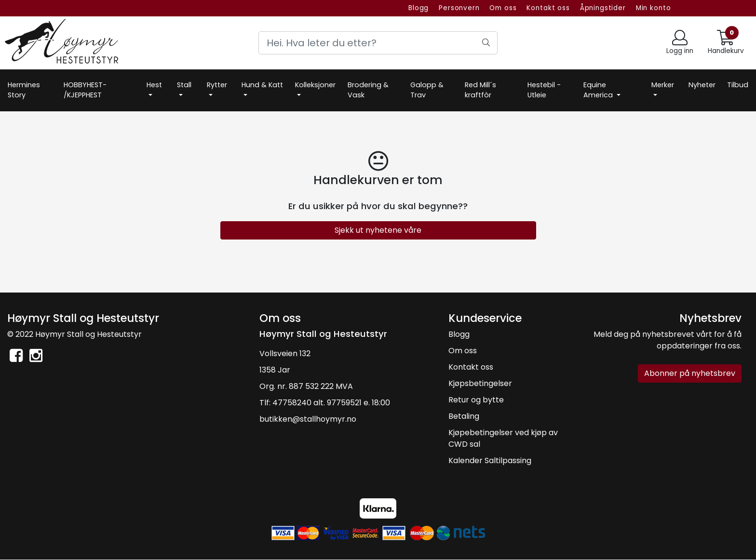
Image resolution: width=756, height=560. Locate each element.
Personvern (459, 8)
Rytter (217, 85)
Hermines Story (24, 90)
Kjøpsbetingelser (480, 383)
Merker (663, 85)
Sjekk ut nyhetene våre (378, 230)
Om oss (503, 8)
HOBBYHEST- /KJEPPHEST (85, 90)
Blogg (418, 8)
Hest (154, 85)
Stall (184, 85)
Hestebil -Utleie (544, 90)
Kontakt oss (548, 8)
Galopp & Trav (427, 90)
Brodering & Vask (368, 90)
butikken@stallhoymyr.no (308, 419)
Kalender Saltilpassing (490, 460)
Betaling (464, 416)
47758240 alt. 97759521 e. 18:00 (331, 403)
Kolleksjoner (315, 85)
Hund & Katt (262, 85)
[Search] (378, 43)
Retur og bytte (476, 400)
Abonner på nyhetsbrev (690, 373)
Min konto (654, 8)
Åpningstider (603, 8)
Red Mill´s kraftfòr (480, 90)
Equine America (599, 90)
